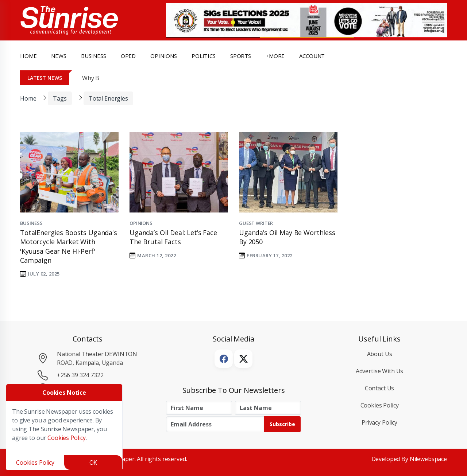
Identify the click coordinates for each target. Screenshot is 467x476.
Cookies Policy (380, 405)
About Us (380, 354)
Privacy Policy (379, 422)
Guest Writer (256, 223)
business (94, 56)
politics (204, 56)
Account (312, 56)
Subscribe (282, 424)
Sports (241, 56)
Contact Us (380, 388)
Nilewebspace (428, 459)
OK (93, 463)
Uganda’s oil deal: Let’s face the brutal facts (173, 237)
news (59, 56)
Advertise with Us (380, 371)
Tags (60, 98)
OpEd (128, 56)
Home (28, 56)
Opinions (141, 223)
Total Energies (108, 98)
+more (275, 56)
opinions (164, 56)
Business (31, 223)
